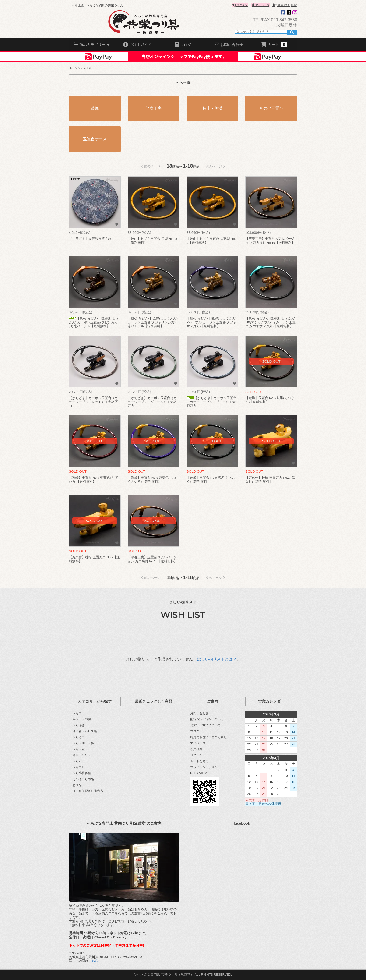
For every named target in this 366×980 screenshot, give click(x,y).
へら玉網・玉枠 (83, 743)
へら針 (77, 761)
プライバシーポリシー (205, 767)
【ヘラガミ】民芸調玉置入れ (90, 239)
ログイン (240, 5)
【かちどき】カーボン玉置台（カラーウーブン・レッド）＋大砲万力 (93, 402)
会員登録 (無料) (285, 5)
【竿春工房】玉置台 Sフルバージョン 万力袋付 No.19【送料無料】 (270, 241)
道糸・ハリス (82, 755)
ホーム (73, 68)
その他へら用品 (83, 779)
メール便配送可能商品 (88, 791)
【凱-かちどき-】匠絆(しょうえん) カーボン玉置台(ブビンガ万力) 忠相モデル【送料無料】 (94, 322)
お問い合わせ (199, 713)
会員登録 (196, 749)
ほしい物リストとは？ (217, 659)
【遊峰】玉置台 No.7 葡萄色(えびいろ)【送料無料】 (93, 480)
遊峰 (95, 108)
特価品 (77, 785)
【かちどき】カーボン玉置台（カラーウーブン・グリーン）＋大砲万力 (152, 402)
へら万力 (79, 737)
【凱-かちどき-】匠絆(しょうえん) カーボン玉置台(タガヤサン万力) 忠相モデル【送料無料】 (153, 322)
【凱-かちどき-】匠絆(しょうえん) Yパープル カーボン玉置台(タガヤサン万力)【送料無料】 (211, 322)
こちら (93, 961)
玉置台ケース (95, 139)
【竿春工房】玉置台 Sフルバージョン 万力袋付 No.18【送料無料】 (152, 559)
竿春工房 (154, 108)
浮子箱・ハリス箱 (85, 731)
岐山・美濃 (213, 108)
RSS (193, 773)
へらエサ (79, 767)
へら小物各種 (82, 773)
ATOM (203, 773)
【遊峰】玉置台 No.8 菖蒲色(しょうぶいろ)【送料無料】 (152, 480)
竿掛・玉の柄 (82, 719)
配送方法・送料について (207, 719)
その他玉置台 (271, 108)
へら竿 (77, 713)
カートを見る (199, 761)
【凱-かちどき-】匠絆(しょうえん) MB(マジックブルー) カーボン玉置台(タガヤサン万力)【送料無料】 (270, 322)
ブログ (195, 731)
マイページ (260, 5)
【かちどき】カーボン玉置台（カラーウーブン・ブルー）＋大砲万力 (211, 402)
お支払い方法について (205, 725)
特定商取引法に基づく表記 (208, 737)
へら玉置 (86, 68)
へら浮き (79, 725)
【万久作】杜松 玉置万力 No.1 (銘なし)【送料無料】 (270, 480)
